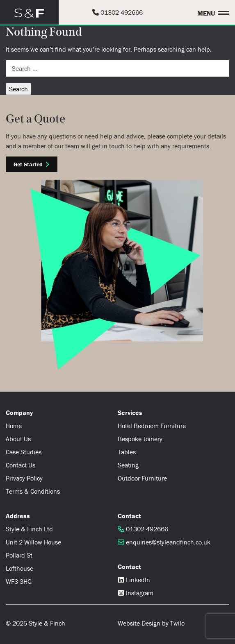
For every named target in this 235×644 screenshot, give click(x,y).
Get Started (32, 164)
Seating (128, 465)
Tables (127, 452)
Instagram (136, 593)
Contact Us (21, 465)
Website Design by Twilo (151, 623)
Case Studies (24, 452)
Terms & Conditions (33, 491)
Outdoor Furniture (142, 478)
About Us (18, 439)
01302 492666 (118, 12)
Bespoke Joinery (140, 439)
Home (14, 426)
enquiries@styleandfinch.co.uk (164, 542)
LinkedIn (134, 580)
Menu (206, 13)
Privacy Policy (24, 478)
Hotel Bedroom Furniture (152, 426)
